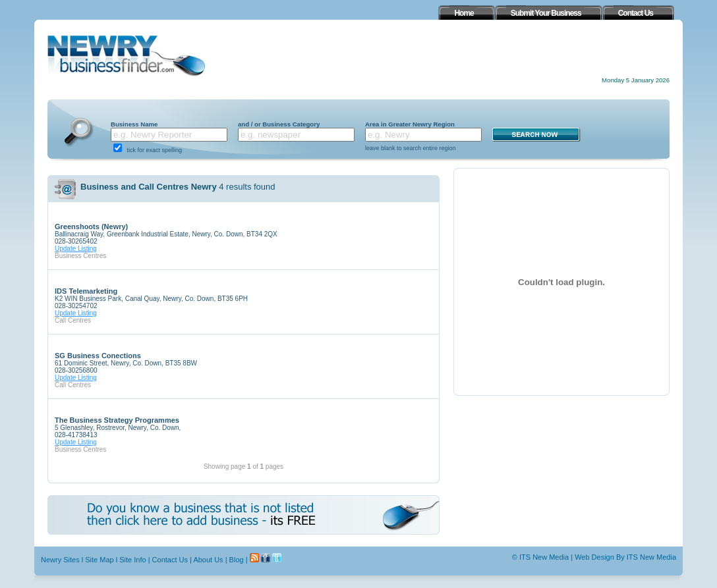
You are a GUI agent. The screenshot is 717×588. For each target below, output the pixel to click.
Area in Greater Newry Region (410, 124)
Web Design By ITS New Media (625, 557)
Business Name (134, 124)
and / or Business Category (279, 124)
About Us (208, 560)
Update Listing (76, 249)
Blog (237, 560)
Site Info (132, 560)
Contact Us (170, 560)
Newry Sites (60, 560)
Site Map (99, 560)
